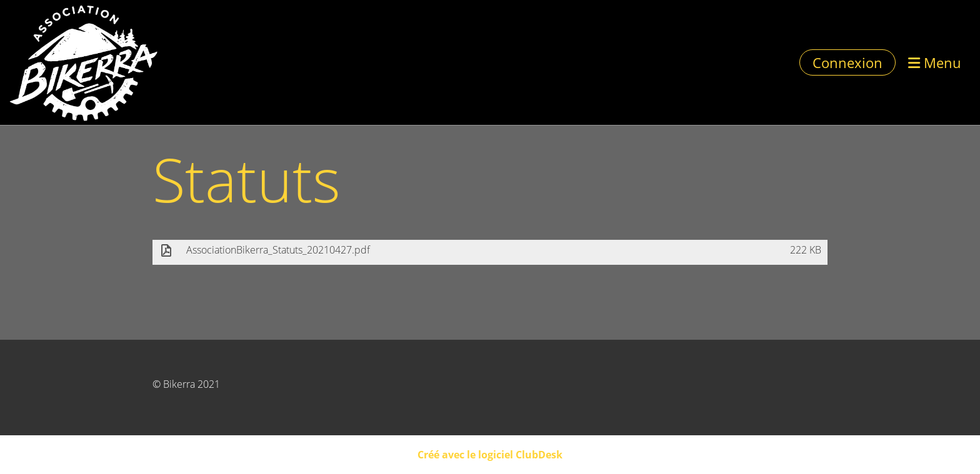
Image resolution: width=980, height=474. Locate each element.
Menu (935, 62)
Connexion (847, 62)
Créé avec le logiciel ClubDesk (490, 455)
